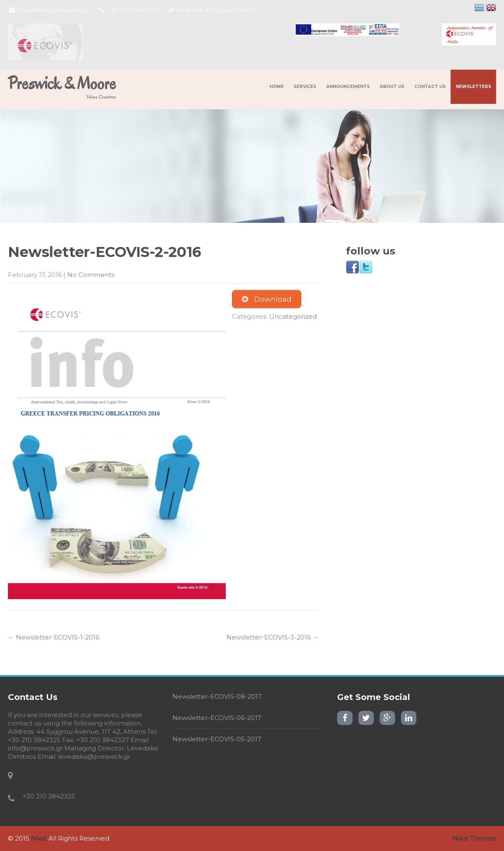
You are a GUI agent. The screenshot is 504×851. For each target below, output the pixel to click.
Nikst (39, 838)
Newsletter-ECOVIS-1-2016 (54, 637)
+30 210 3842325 (129, 10)
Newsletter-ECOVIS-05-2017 (217, 739)
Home (277, 87)
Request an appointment (213, 10)
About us (392, 87)
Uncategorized (293, 316)
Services (305, 87)
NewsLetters (473, 87)
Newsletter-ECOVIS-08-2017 (217, 696)
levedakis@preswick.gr (49, 10)
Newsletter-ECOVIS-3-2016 (272, 637)
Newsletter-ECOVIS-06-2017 (217, 718)
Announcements (348, 87)
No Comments (91, 275)
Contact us (430, 87)
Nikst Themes (474, 838)
